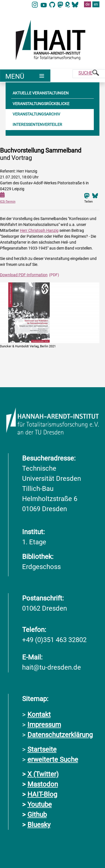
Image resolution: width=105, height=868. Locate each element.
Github (37, 815)
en (96, 4)
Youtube (40, 804)
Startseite (42, 749)
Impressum (44, 725)
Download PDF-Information (24, 275)
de (88, 4)
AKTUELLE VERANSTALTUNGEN (41, 93)
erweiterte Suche (53, 760)
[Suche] (89, 74)
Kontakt (39, 715)
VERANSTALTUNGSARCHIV (36, 114)
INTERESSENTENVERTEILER (37, 124)
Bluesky (39, 825)
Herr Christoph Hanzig (39, 230)
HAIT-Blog (42, 794)
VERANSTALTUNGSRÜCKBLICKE (41, 104)
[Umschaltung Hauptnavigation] (25, 76)
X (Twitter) (43, 774)
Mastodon (43, 784)
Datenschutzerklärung (60, 735)
